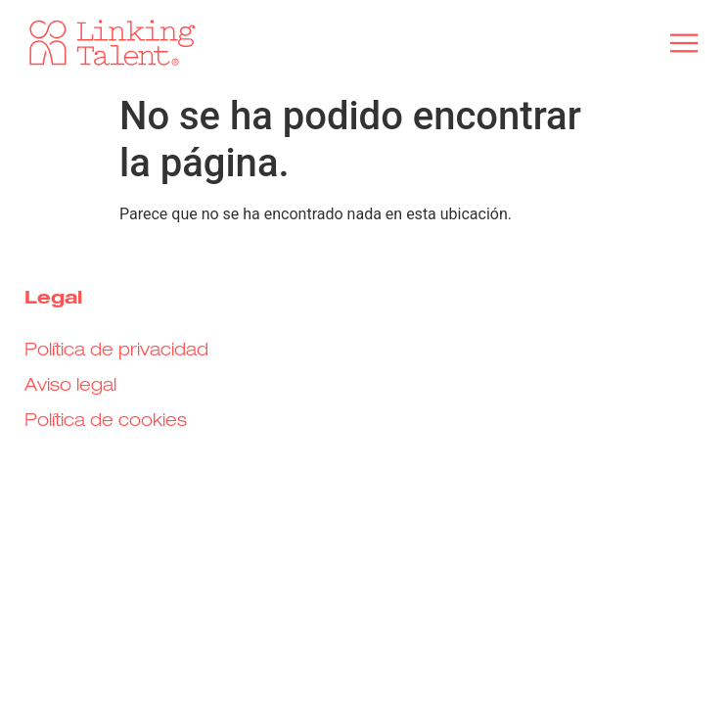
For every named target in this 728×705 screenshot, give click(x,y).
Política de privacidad (116, 351)
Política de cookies (106, 421)
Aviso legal (70, 386)
